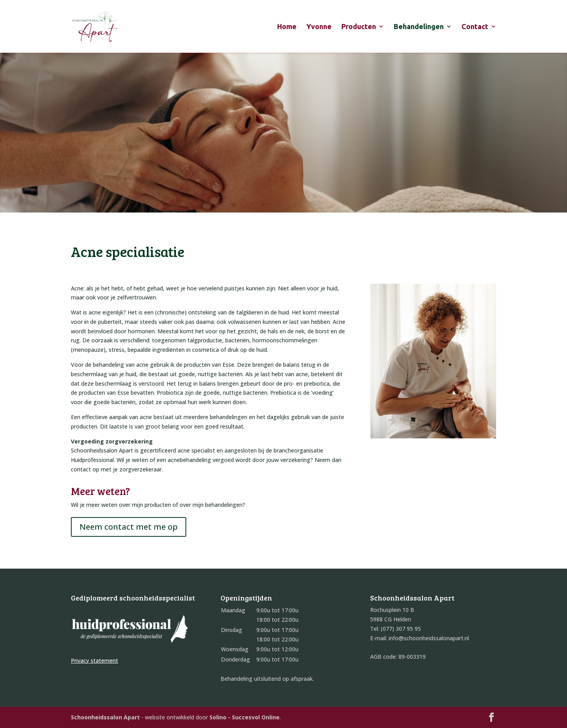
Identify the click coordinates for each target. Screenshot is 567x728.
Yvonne (319, 27)
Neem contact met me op (129, 527)
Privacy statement (94, 661)
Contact (475, 27)
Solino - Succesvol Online (245, 717)
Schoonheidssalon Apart (105, 717)
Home (287, 27)
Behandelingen (419, 27)
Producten (359, 27)
